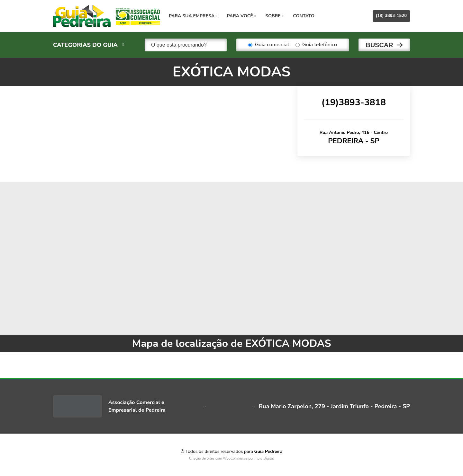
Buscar (379, 45)
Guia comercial (269, 45)
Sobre (274, 16)
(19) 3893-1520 (391, 16)
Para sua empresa (193, 16)
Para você (241, 16)
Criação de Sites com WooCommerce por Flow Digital (232, 458)
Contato (304, 16)
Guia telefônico (316, 45)
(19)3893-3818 (354, 102)
